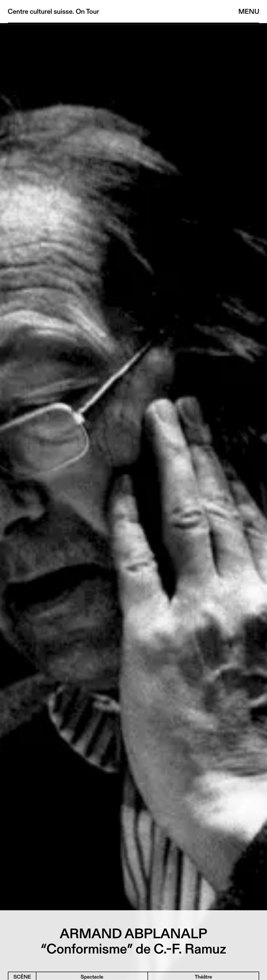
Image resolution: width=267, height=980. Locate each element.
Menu (249, 11)
